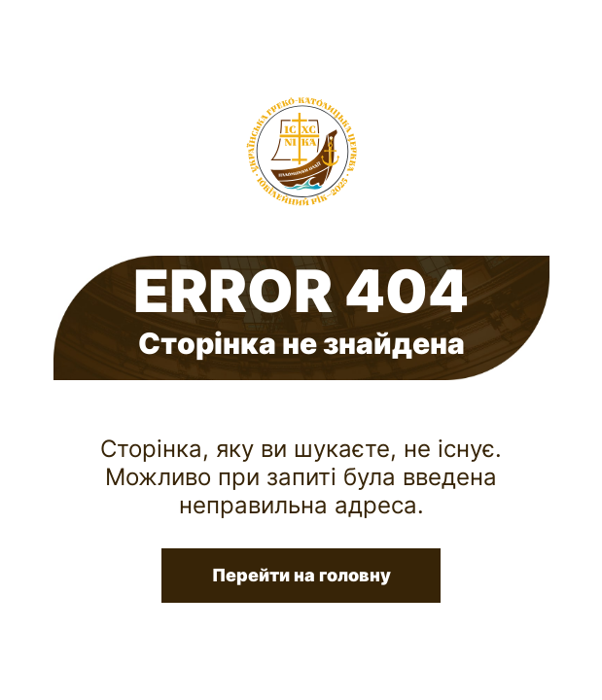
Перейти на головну (301, 575)
